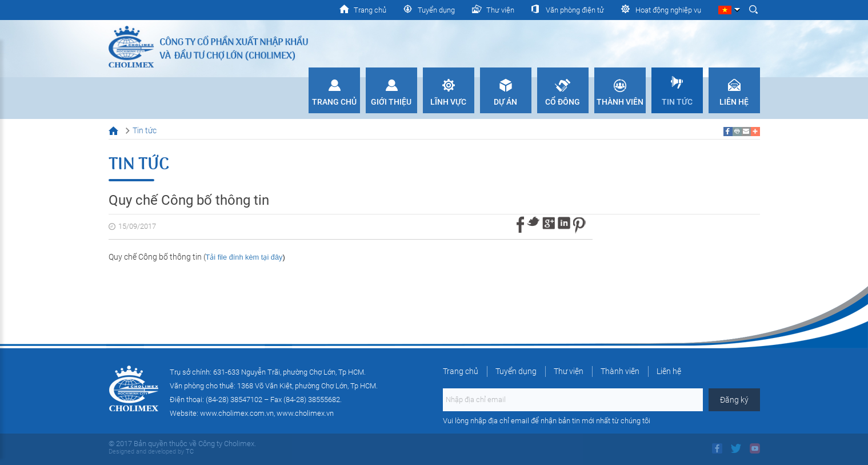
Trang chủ (334, 102)
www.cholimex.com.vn (237, 413)
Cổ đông (563, 102)
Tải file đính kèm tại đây (244, 257)
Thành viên (620, 102)
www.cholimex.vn (305, 413)
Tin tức (677, 102)
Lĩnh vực (448, 102)
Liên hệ (734, 102)
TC (189, 452)
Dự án (505, 102)
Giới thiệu (391, 102)
